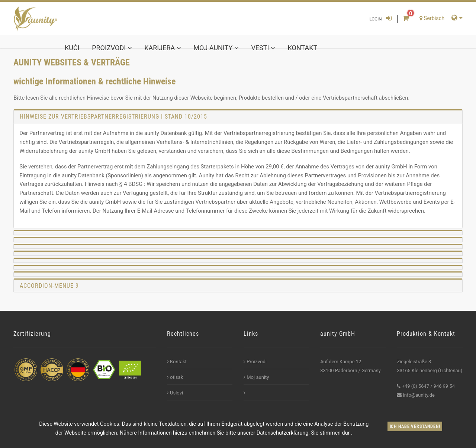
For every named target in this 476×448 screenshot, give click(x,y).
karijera (163, 48)
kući (72, 48)
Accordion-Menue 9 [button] (49, 286)
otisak (175, 377)
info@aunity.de (419, 395)
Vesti (263, 48)
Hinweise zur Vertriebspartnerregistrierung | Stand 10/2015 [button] (113, 117)
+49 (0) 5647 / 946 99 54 (428, 386)
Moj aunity (216, 48)
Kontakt (303, 48)
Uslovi (175, 393)
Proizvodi (112, 48)
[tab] (238, 116)
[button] (238, 233)
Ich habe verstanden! (415, 426)
